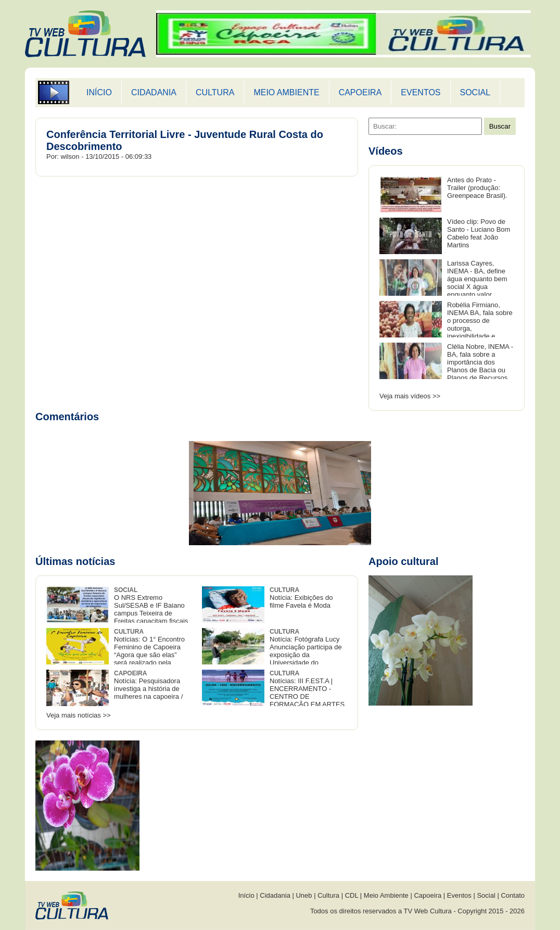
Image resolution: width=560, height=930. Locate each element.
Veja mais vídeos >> (410, 396)
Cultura (328, 895)
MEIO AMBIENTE (286, 92)
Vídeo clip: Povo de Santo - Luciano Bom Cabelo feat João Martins (479, 233)
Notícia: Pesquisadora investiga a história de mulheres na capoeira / (148, 685)
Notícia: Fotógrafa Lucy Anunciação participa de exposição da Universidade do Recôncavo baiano (272, 651)
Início (246, 895)
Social (486, 895)
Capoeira (428, 895)
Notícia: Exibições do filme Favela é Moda (301, 598)
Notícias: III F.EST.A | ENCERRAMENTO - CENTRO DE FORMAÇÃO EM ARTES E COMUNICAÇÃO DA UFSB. (273, 693)
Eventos (459, 895)
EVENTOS (421, 92)
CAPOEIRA (360, 92)
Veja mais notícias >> (79, 715)
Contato (513, 895)
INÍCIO (99, 92)
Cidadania (275, 895)
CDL (352, 895)
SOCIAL (475, 92)
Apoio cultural (403, 561)
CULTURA (215, 92)
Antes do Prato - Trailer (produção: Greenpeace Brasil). (477, 188)
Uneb (304, 895)
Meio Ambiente (386, 895)
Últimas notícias (75, 561)
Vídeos (386, 151)
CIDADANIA (154, 92)
